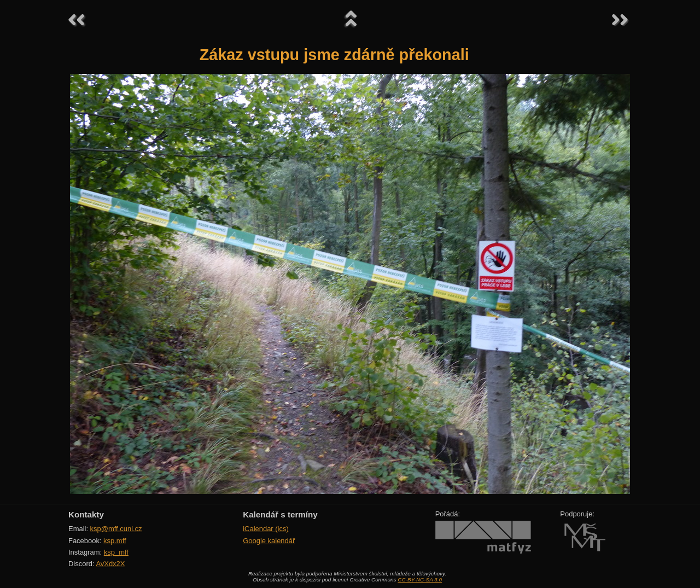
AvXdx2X (110, 564)
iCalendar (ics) (266, 529)
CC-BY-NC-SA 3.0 (420, 580)
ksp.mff (115, 541)
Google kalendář (269, 541)
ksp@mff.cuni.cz (116, 529)
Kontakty (86, 514)
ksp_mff (116, 552)
